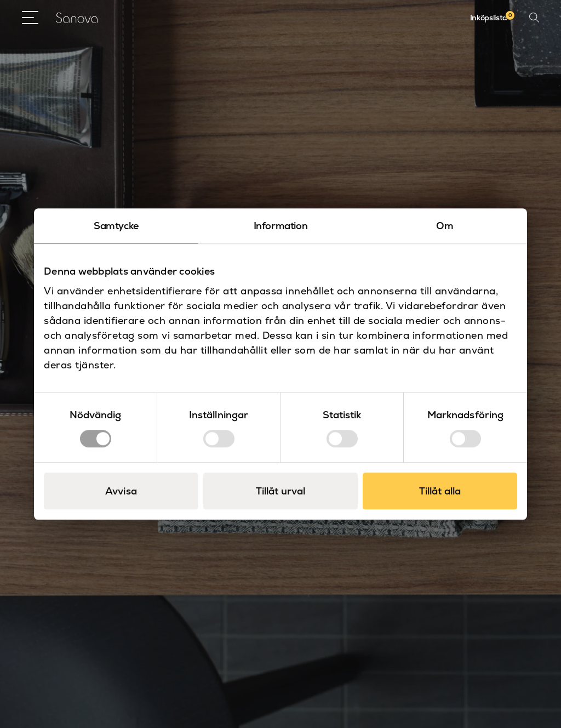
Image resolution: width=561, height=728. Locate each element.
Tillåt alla (440, 491)
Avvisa (121, 491)
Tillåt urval (280, 491)
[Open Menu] (30, 18)
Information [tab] (281, 226)
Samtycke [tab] (116, 226)
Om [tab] (445, 226)
